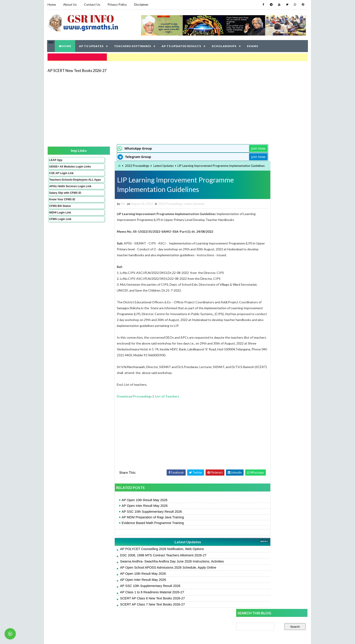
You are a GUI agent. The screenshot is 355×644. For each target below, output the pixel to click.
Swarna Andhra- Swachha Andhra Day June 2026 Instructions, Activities (147, 572)
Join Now (220, 147)
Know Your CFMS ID (62, 208)
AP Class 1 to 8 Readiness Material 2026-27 (127, 602)
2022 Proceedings (112, 165)
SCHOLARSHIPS (224, 45)
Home (52, 4)
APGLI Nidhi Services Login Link (63, 193)
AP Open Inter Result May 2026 (119, 516)
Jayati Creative (156, 636)
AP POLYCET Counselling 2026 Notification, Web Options (137, 559)
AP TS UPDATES (91, 45)
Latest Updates (138, 165)
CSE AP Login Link (61, 175)
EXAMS (253, 45)
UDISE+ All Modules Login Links (62, 167)
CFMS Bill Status (60, 214)
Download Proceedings (109, 406)
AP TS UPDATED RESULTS (182, 45)
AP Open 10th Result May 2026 (119, 510)
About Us (70, 4)
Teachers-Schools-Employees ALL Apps (63, 183)
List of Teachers (142, 406)
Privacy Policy (117, 4)
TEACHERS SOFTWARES (133, 45)
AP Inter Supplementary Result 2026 (263, 366)
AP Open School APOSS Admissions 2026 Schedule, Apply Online (143, 578)
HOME (65, 45)
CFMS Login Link (60, 227)
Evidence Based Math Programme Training (127, 533)
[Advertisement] (177, 107)
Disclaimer (141, 4)
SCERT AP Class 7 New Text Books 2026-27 (127, 615)
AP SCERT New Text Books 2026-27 (77, 69)
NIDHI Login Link (60, 221)
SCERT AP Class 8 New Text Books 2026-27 (127, 608)
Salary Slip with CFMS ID (65, 201)
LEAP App (55, 159)
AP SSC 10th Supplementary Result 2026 (127, 522)
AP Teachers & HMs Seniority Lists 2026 (265, 376)
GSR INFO (90, 636)
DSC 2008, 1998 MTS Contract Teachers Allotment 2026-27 (138, 565)
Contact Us (92, 4)
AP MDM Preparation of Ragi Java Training (128, 527)
